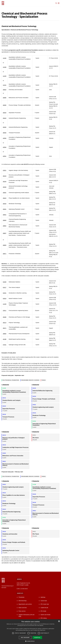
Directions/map (23, 601)
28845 (5, 220)
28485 (5, 98)
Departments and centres (25, 604)
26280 (5, 317)
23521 (5, 170)
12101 (5, 85)
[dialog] (30, 632)
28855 (5, 245)
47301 (5, 345)
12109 (5, 304)
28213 (5, 323)
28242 (4, 398)
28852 (5, 226)
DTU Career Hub (45, 604)
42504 (5, 147)
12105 (5, 76)
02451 (5, 293)
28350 (5, 105)
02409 (5, 282)
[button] (59, 3)
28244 (5, 181)
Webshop (43, 597)
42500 (5, 138)
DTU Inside (43, 611)
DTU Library (44, 618)
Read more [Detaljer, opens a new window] (43, 630)
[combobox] (59, 621)
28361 (5, 193)
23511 (5, 310)
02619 (5, 298)
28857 (5, 233)
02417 (5, 287)
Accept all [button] (37, 637)
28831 (5, 215)
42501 (5, 156)
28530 (5, 133)
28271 (5, 328)
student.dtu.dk (44, 608)
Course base (44, 601)
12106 (5, 67)
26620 (5, 90)
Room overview (23, 608)
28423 (5, 198)
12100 (5, 58)
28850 (5, 334)
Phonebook (21, 597)
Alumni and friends (45, 615)
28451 (5, 209)
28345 (5, 127)
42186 (5, 339)
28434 (5, 204)
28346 (5, 187)
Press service (22, 611)
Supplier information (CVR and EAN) (26, 615)
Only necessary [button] (25, 637)
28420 (5, 113)
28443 (5, 118)
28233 (5, 176)
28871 (5, 254)
